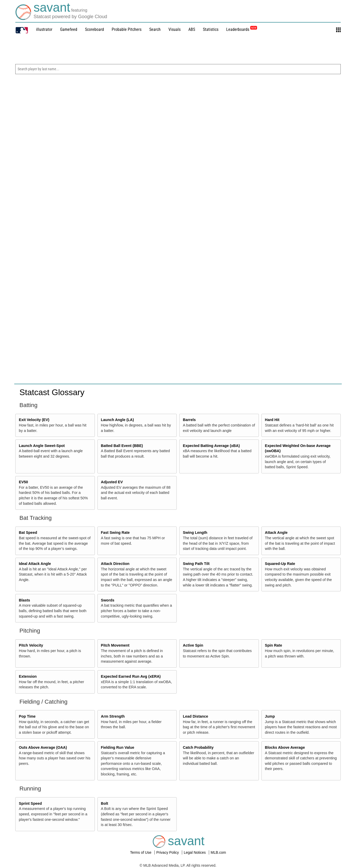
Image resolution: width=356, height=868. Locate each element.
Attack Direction (115, 564)
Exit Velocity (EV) (34, 420)
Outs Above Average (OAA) (43, 747)
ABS (192, 29)
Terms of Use (141, 852)
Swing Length (195, 533)
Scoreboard (94, 29)
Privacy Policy (168, 852)
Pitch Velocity (31, 645)
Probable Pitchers (127, 29)
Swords (108, 600)
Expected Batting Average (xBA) (211, 446)
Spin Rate (273, 645)
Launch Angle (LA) (117, 420)
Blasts (24, 600)
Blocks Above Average (285, 747)
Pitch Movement (115, 645)
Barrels (189, 420)
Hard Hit (272, 420)
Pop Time (27, 716)
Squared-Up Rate (280, 564)
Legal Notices (195, 852)
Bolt (104, 803)
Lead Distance (196, 716)
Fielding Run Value (118, 747)
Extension (28, 676)
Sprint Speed (30, 803)
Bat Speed (28, 533)
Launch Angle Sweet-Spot (42, 446)
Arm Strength (113, 716)
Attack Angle (276, 533)
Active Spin (193, 645)
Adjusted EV (112, 482)
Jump (270, 716)
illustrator (44, 29)
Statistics (211, 29)
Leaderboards (242, 29)
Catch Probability (198, 747)
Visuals (175, 29)
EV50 (23, 482)
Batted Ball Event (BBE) (122, 446)
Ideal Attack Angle (35, 564)
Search (155, 29)
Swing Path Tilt (196, 564)
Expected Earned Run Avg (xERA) (131, 676)
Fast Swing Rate (115, 533)
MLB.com (218, 852)
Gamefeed (69, 29)
